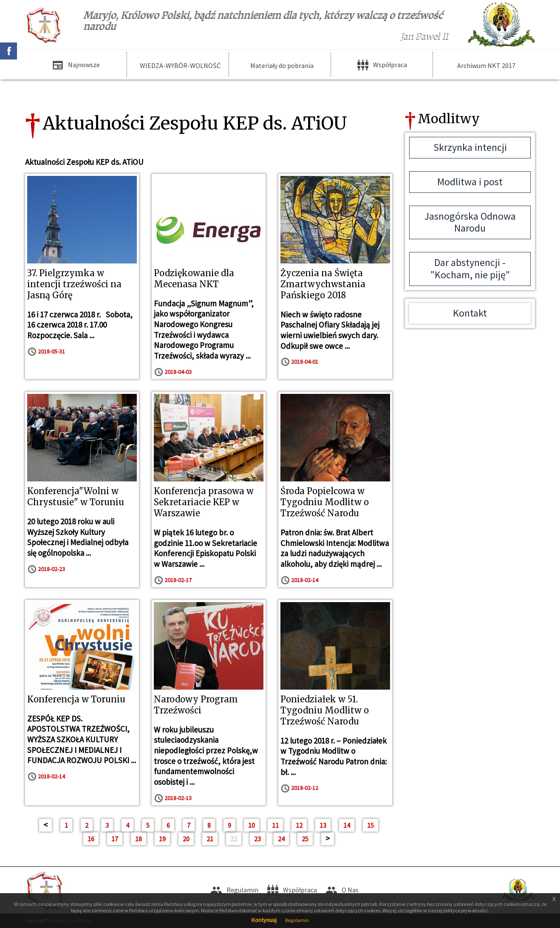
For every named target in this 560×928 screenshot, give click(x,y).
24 (281, 839)
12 (299, 825)
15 (371, 825)
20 (186, 839)
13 (323, 825)
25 (305, 839)
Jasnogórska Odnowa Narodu (470, 222)
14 (347, 825)
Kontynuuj (264, 920)
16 (91, 839)
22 (234, 839)
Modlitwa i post (470, 182)
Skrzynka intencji (470, 147)
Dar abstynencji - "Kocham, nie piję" (470, 269)
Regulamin (297, 920)
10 (252, 825)
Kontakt (470, 313)
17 (115, 839)
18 (139, 839)
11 (275, 825)
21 (210, 839)
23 (257, 839)
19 (162, 839)
